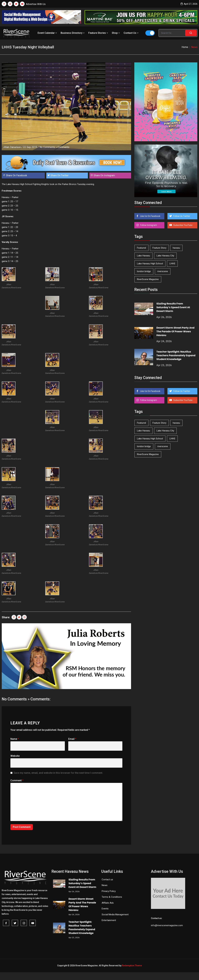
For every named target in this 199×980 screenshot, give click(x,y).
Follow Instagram (148, 225)
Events (105, 909)
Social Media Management (115, 915)
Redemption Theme (132, 966)
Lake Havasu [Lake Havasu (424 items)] (143, 256)
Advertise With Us (36, 4)
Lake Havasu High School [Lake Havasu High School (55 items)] (150, 264)
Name (15, 739)
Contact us (107, 879)
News (105, 885)
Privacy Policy (109, 891)
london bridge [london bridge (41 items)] (144, 271)
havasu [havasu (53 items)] (176, 248)
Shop (116, 33)
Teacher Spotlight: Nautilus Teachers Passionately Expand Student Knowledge (176, 355)
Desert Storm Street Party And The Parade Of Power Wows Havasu (175, 331)
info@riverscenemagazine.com (167, 925)
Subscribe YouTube (183, 225)
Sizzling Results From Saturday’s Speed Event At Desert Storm (173, 307)
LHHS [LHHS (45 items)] (172, 264)
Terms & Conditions (112, 897)
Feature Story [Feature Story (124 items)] (159, 248)
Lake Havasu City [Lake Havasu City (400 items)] (165, 256)
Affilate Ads (108, 903)
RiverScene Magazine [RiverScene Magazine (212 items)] (148, 279)
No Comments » (48, 147)
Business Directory (73, 33)
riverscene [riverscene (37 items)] (163, 271)
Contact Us (131, 33)
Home (185, 47)
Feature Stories (98, 33)
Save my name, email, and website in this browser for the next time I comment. (58, 773)
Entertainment (109, 920)
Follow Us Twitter (182, 216)
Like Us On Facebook (150, 216)
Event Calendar (48, 33)
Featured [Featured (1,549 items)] (141, 248)
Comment (17, 780)
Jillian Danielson (12, 147)
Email (72, 739)
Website (15, 756)
